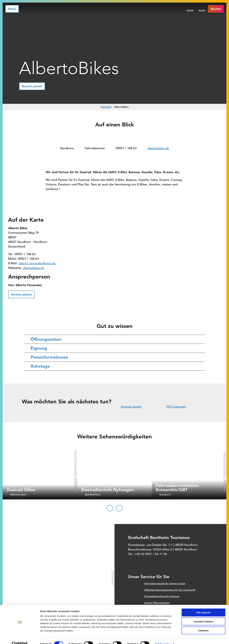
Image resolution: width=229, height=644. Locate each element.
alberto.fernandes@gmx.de (37, 263)
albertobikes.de (158, 148)
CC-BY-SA (224, 484)
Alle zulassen (203, 606)
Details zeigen (163, 638)
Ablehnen (203, 625)
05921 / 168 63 (126, 148)
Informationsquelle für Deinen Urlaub (165, 584)
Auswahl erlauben (203, 615)
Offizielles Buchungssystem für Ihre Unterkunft (170, 590)
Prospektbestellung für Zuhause (162, 596)
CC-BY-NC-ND (75, 484)
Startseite (106, 107)
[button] (32, 86)
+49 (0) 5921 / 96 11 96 (151, 554)
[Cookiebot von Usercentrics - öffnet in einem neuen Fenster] (20, 638)
